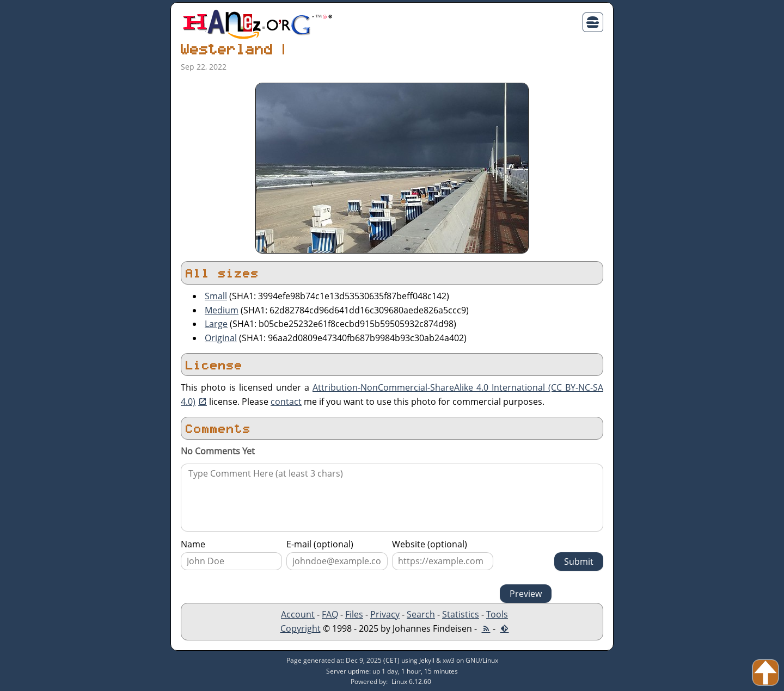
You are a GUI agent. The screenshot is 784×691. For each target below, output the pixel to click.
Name (193, 544)
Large (216, 324)
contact (286, 402)
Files (354, 614)
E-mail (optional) (320, 544)
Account (298, 614)
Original (221, 338)
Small (216, 296)
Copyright (301, 628)
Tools (497, 614)
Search (421, 614)
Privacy (385, 614)
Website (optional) (430, 544)
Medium (222, 310)
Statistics (461, 614)
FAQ (330, 614)
